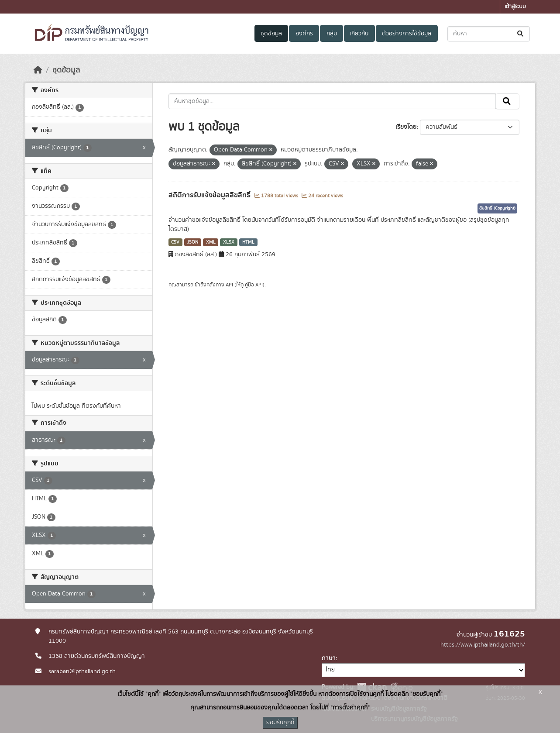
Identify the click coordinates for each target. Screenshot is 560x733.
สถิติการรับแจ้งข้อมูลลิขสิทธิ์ (210, 195)
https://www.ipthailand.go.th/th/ (483, 645)
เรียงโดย (406, 127)
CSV (175, 242)
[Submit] (521, 34)
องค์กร (304, 34)
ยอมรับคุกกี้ (280, 723)
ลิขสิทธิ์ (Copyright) (497, 208)
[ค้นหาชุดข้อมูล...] (489, 34)
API (229, 285)
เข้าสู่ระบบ (515, 7)
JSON (193, 242)
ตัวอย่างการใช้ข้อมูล (407, 34)
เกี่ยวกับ (359, 34)
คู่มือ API (254, 285)
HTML (248, 242)
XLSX (229, 242)
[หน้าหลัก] (38, 70)
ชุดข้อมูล (271, 34)
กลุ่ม (332, 34)
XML (211, 242)
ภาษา (329, 658)
